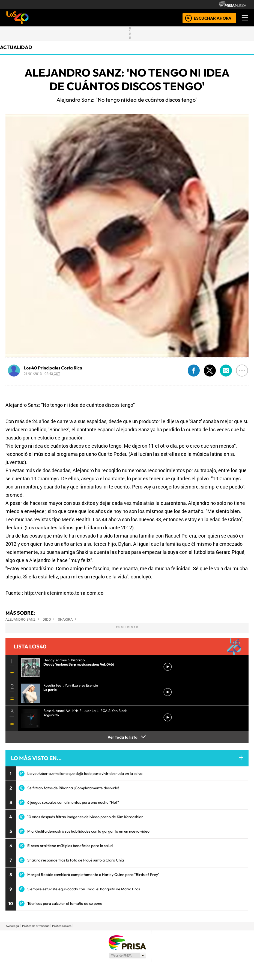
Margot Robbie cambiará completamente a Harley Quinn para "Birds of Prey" (93, 875)
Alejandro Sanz (20, 619)
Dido (47, 619)
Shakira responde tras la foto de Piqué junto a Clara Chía (76, 860)
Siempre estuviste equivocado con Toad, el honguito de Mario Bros (84, 889)
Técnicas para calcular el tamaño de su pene (65, 903)
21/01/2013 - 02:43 (42, 374)
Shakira (65, 619)
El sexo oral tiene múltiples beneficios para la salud (70, 846)
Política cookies (62, 926)
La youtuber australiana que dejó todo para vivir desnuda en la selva (85, 773)
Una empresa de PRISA (127, 942)
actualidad (16, 47)
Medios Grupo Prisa (127, 955)
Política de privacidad (36, 926)
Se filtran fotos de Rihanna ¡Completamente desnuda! (73, 788)
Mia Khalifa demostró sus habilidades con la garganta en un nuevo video (88, 831)
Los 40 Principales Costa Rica (53, 368)
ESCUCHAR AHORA (213, 18)
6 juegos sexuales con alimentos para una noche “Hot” (73, 802)
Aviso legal (13, 926)
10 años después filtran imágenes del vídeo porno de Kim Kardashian (85, 817)
